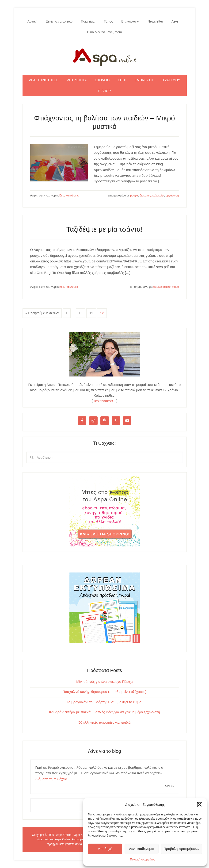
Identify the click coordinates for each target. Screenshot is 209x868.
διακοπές (145, 196)
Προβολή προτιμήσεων (181, 849)
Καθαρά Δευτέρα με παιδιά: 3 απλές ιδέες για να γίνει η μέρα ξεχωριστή (104, 712)
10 (81, 313)
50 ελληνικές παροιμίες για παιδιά (104, 722)
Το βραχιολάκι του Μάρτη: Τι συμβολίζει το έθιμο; (104, 702)
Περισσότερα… (104, 401)
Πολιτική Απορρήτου (142, 860)
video (176, 287)
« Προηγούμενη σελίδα (42, 313)
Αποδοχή (105, 849)
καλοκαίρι (158, 196)
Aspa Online (105, 56)
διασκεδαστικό (162, 287)
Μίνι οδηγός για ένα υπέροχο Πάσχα (104, 682)
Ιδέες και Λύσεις (69, 196)
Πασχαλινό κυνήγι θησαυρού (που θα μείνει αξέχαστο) (104, 692)
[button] (200, 805)
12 (102, 313)
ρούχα (134, 196)
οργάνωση (172, 196)
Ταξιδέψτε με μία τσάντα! (105, 229)
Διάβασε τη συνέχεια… (53, 779)
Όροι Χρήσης (82, 835)
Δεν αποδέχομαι (142, 849)
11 (91, 313)
